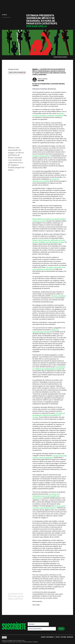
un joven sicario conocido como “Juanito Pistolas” (49, 507)
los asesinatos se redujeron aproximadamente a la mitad (49, 368)
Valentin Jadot (21, 640)
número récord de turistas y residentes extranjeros (48, 114)
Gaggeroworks (12, 640)
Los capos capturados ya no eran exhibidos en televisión (49, 268)
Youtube (63, 637)
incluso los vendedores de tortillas (46, 180)
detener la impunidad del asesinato (46, 331)
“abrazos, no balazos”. (59, 296)
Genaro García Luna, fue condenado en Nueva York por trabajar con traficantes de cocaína (49, 241)
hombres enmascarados (41, 156)
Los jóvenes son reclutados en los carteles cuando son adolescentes (46, 496)
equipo (43, 637)
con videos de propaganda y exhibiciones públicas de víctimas (49, 415)
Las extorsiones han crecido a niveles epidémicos (50, 456)
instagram (50, 637)
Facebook (70, 637)
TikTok (58, 637)
